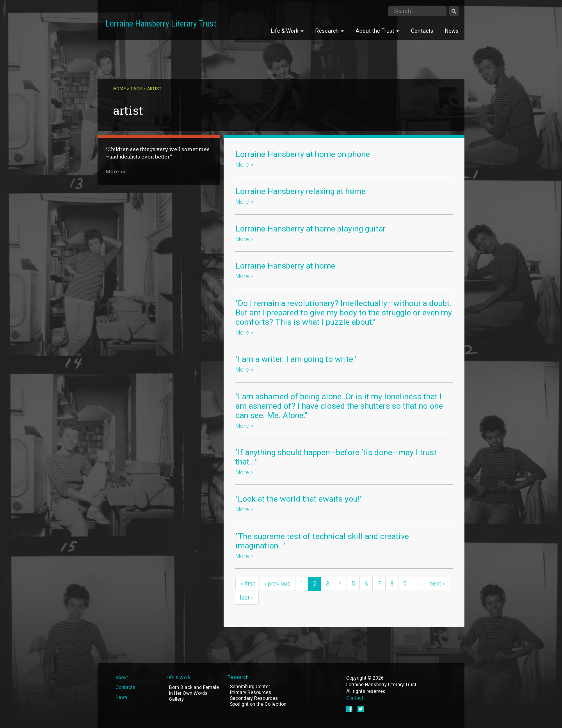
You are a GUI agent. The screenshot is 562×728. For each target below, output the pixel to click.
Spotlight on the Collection (258, 704)
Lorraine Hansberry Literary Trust (161, 24)
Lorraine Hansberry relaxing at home (301, 191)
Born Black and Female (194, 687)
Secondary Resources (254, 698)
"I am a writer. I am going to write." (296, 359)
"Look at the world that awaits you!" (299, 499)
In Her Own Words (188, 693)
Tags (136, 89)
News (452, 31)
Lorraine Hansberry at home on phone (303, 154)
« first (248, 584)
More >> (116, 171)
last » (247, 598)
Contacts (422, 31)
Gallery (176, 699)
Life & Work (287, 31)
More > (245, 165)
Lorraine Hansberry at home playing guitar (310, 229)
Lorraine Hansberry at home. (286, 266)
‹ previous (277, 584)
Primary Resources (251, 692)
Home (119, 89)
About (122, 678)
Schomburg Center (250, 687)
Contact (355, 698)
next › (437, 584)
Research (330, 31)
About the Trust (377, 31)
